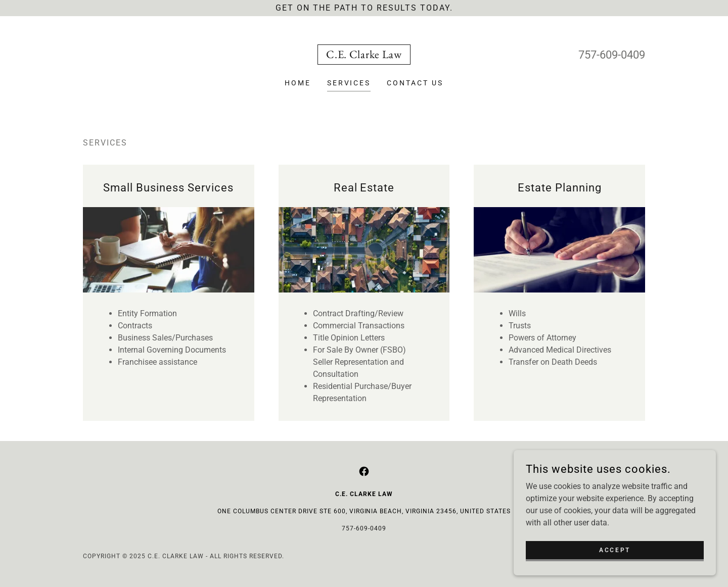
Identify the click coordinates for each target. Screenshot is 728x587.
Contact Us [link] (415, 83)
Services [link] (349, 83)
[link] (364, 55)
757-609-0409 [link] (612, 55)
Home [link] (298, 83)
